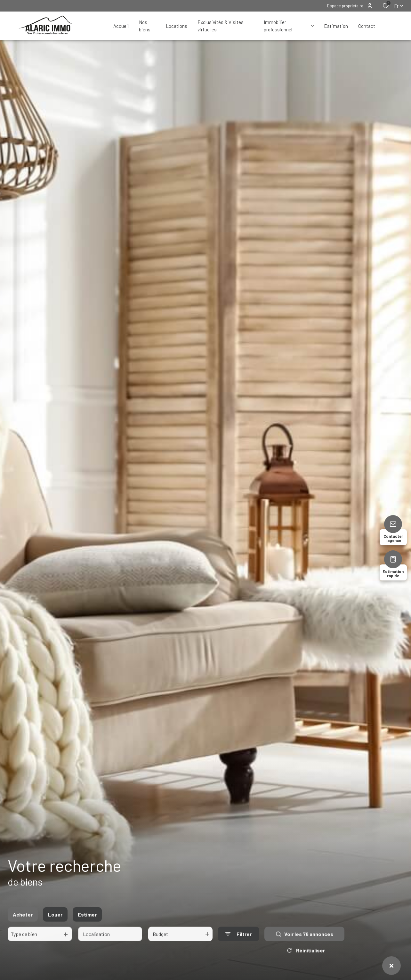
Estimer (87, 921)
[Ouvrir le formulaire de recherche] (238, 941)
